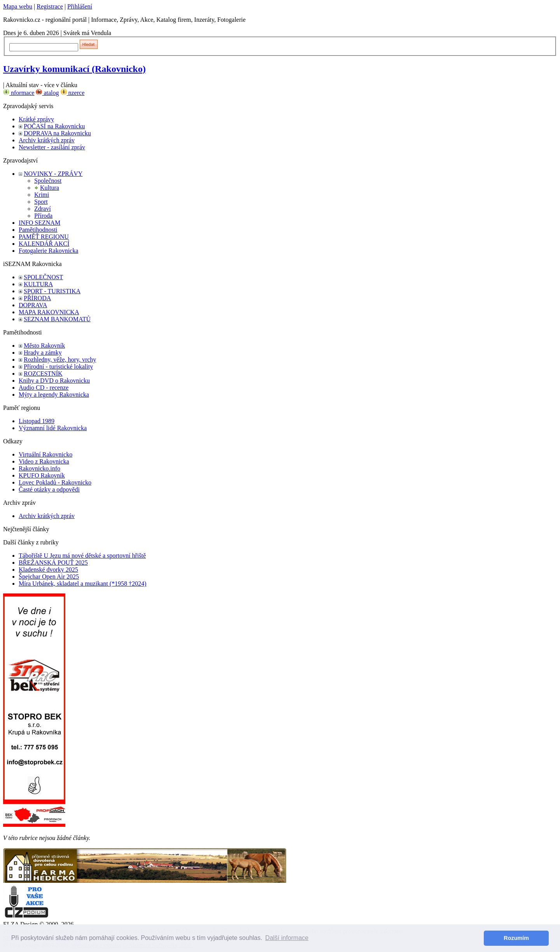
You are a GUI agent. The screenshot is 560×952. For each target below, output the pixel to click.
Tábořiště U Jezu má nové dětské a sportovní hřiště (82, 556)
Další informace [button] (287, 938)
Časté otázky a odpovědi (49, 489)
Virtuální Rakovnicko (45, 454)
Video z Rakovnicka (44, 461)
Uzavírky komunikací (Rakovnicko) (74, 69)
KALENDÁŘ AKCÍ (44, 244)
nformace (19, 93)
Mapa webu (18, 6)
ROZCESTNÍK (43, 374)
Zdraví (43, 209)
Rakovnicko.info (39, 468)
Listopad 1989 (37, 421)
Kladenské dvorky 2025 (48, 570)
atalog (47, 93)
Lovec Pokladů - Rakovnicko (55, 482)
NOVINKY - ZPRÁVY (53, 174)
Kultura (50, 188)
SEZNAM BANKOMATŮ (57, 319)
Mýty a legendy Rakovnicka (54, 395)
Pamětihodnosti (38, 230)
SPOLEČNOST (43, 277)
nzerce (73, 93)
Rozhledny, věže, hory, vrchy (60, 360)
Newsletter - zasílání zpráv (52, 147)
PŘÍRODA (37, 298)
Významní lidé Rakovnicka (53, 428)
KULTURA (38, 284)
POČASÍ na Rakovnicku (54, 126)
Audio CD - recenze (44, 388)
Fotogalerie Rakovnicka (48, 251)
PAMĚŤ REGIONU (44, 237)
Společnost (48, 181)
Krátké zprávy (36, 119)
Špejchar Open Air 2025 (49, 577)
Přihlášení (80, 6)
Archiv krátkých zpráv (47, 140)
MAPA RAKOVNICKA (49, 312)
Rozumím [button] (516, 938)
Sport (41, 202)
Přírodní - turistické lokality (58, 367)
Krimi (42, 195)
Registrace (50, 6)
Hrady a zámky (43, 353)
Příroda (43, 216)
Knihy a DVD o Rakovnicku (54, 381)
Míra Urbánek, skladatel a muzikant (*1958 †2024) (82, 584)
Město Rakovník (44, 346)
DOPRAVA (33, 305)
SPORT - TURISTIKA (52, 291)
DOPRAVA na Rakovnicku (57, 133)
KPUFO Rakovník (42, 475)
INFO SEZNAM (39, 223)
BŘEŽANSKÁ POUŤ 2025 (53, 563)
